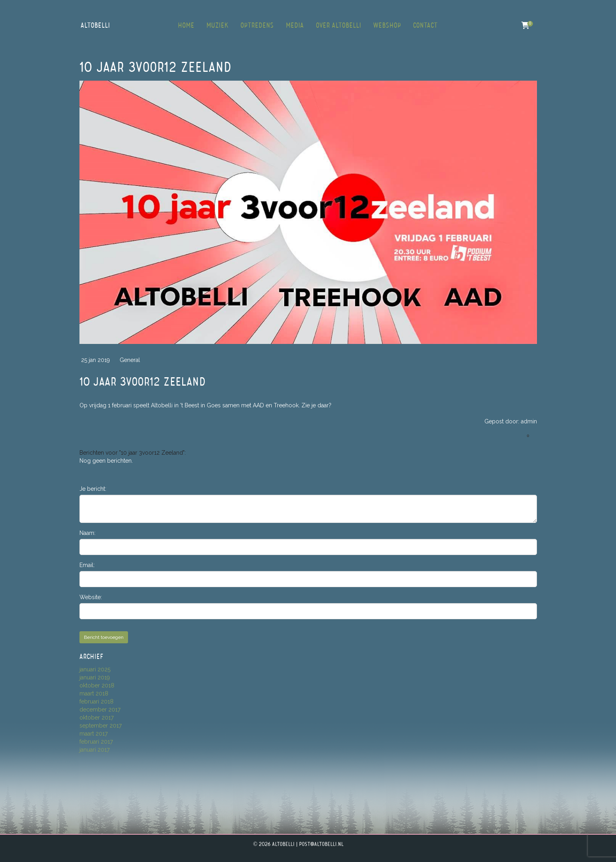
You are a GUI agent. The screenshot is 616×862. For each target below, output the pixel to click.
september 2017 (101, 726)
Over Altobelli (338, 26)
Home (186, 26)
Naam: (87, 533)
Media (295, 26)
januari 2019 (95, 677)
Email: (87, 565)
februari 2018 (97, 701)
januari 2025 (95, 669)
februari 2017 (96, 742)
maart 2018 (94, 693)
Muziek (217, 26)
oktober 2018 (97, 685)
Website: (91, 597)
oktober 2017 (97, 718)
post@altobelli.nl (321, 845)
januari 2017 (95, 750)
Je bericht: (93, 489)
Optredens (257, 26)
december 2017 (100, 710)
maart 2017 (94, 734)
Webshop (387, 26)
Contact (425, 26)
